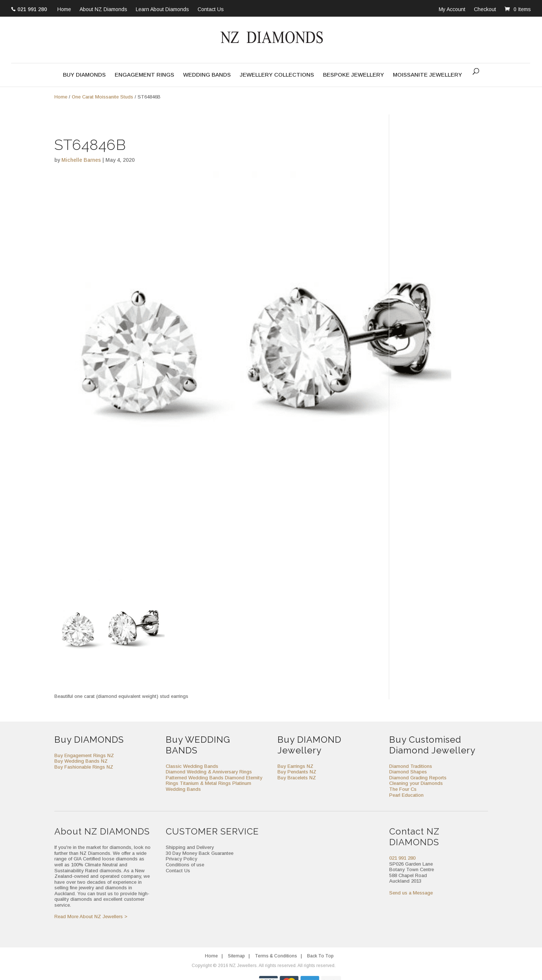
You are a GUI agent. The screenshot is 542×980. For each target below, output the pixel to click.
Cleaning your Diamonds (416, 783)
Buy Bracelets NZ (297, 778)
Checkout (485, 9)
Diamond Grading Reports (418, 778)
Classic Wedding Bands (192, 766)
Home (64, 10)
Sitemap (236, 956)
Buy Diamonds (84, 75)
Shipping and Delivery (190, 847)
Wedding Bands (207, 75)
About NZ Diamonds (103, 10)
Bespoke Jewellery (354, 75)
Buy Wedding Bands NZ (81, 761)
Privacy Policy (181, 859)
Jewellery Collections (277, 75)
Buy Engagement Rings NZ (84, 755)
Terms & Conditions (276, 956)
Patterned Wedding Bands (195, 778)
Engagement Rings (144, 75)
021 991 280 (32, 9)
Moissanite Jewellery (427, 75)
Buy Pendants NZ (297, 772)
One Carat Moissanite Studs (102, 97)
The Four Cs (403, 789)
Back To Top (320, 956)
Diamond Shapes (408, 772)
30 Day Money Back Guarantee (200, 853)
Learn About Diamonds (162, 10)
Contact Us (211, 10)
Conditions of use (185, 865)
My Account (452, 9)
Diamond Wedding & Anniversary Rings (209, 772)
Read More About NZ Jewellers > (91, 917)
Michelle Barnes (81, 160)
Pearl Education (406, 795)
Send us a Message (411, 893)
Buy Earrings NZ (295, 766)
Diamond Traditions (411, 766)
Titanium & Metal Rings (205, 783)
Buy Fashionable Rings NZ (84, 767)
